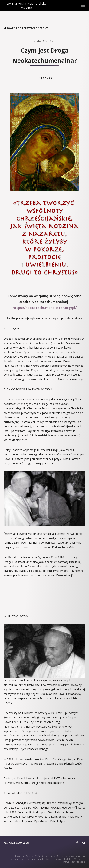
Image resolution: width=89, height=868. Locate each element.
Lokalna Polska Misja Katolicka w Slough (26, 9)
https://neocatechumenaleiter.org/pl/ (45, 308)
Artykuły (45, 78)
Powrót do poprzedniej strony (26, 28)
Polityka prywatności (16, 843)
